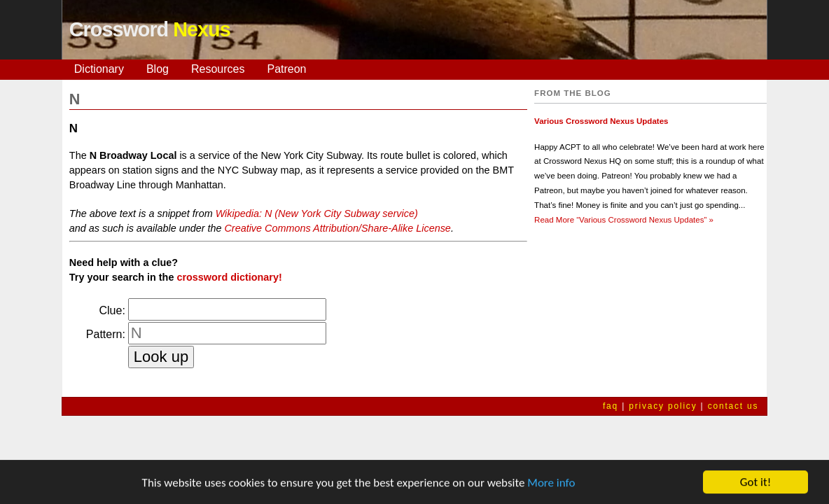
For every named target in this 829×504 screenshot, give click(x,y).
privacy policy (663, 406)
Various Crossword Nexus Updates (601, 121)
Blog (158, 69)
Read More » (624, 220)
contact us (733, 406)
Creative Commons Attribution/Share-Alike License (337, 228)
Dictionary (99, 69)
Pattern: (106, 334)
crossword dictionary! (229, 277)
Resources (218, 69)
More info (551, 484)
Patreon (286, 69)
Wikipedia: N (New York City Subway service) (317, 213)
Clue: (112, 310)
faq (611, 406)
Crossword (150, 29)
